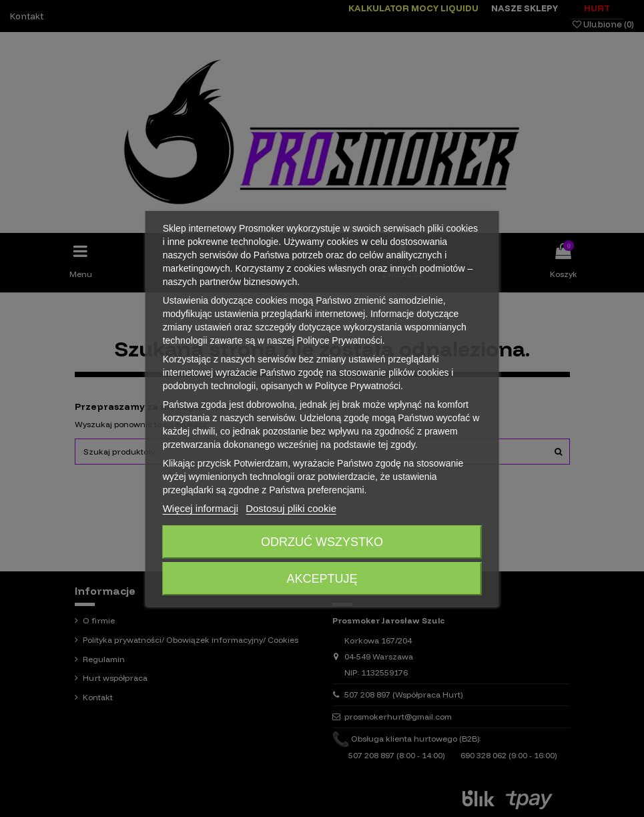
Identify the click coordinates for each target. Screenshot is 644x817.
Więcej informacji (201, 508)
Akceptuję (322, 579)
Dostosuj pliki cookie (291, 508)
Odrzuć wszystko (322, 542)
